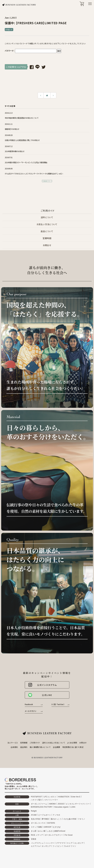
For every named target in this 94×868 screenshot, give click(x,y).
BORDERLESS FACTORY (42, 807)
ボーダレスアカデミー (54, 835)
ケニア (70, 843)
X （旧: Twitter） (58, 704)
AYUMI (34, 815)
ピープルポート (45, 815)
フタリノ (81, 819)
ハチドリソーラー (51, 800)
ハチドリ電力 (36, 800)
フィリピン (57, 846)
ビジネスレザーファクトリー (78, 804)
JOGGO (61, 804)
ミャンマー (50, 843)
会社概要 (56, 747)
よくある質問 (72, 743)
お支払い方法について (47, 224)
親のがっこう (56, 819)
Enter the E (76, 797)
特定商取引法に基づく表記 (73, 747)
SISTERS (51, 823)
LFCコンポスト (50, 797)
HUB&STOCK (64, 797)
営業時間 (47, 238)
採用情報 (24, 743)
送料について (47, 217)
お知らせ (9, 29)
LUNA (73, 807)
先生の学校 (35, 819)
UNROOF (47, 827)
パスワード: (31, 51)
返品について (47, 231)
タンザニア (46, 846)
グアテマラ (61, 843)
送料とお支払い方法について (54, 743)
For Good (69, 835)
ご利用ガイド (35, 743)
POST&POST (36, 797)
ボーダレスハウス (38, 823)
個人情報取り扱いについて (40, 747)
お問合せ (47, 245)
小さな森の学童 (70, 819)
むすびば (57, 827)
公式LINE (40, 695)
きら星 (34, 831)
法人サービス (13, 743)
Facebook (29, 704)
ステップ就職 (36, 827)
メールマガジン (31, 711)
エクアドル (35, 846)
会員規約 (14, 747)
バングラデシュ (37, 843)
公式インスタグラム (42, 685)
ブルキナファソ (70, 846)
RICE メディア (37, 835)
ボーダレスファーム (39, 804)
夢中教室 (45, 819)
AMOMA (52, 804)
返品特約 (24, 747)
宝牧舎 (34, 839)
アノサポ (56, 815)
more (46, 181)
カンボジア (79, 843)
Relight (34, 811)
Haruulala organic (61, 807)
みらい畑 (42, 831)
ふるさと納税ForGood (56, 831)
